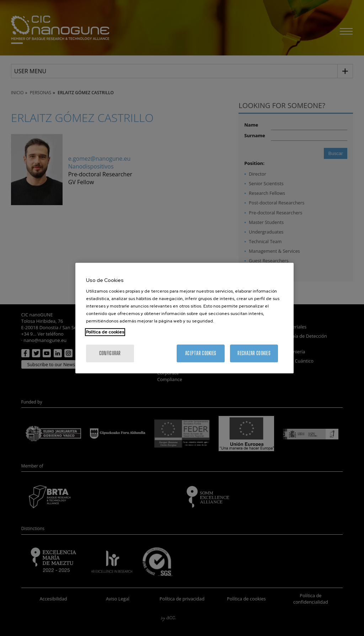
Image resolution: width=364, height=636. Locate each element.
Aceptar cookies (201, 353)
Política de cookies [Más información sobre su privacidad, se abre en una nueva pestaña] (105, 332)
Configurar (110, 353)
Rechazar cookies (254, 353)
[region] (184, 318)
